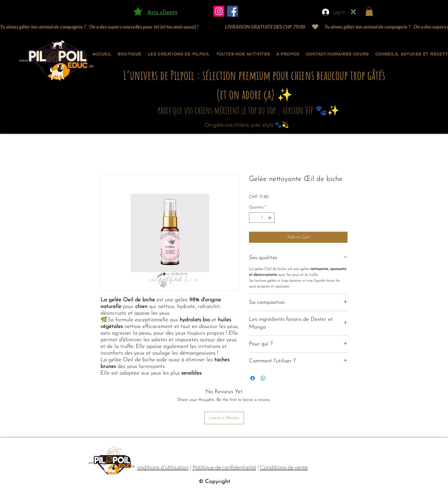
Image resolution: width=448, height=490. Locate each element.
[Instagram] (219, 11)
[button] (369, 11)
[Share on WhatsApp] (263, 378)
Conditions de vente (284, 467)
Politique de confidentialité (224, 467)
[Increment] (270, 218)
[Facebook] (232, 11)
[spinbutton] (262, 218)
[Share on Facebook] (253, 378)
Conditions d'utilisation (161, 467)
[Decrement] (253, 218)
